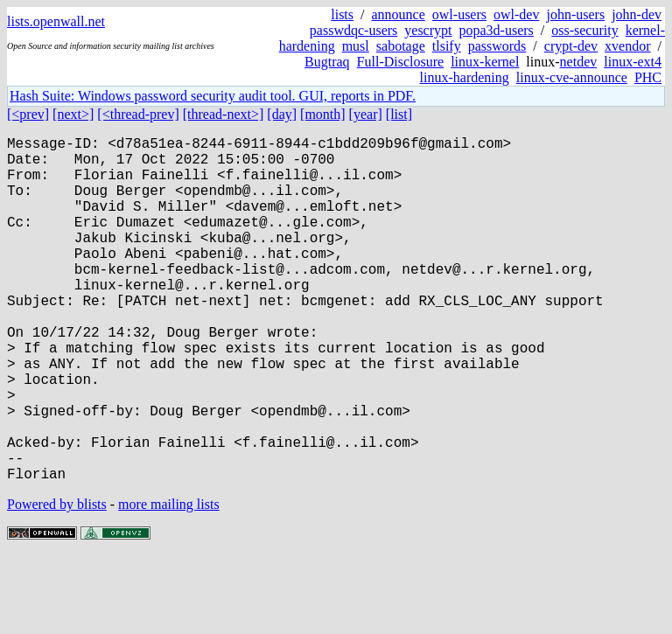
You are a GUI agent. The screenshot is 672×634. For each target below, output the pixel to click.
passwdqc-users (353, 30)
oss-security (584, 30)
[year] (366, 114)
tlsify (447, 46)
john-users (575, 14)
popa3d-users (496, 30)
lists (342, 14)
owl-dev (516, 14)
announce (399, 14)
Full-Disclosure (401, 62)
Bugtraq (327, 62)
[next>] (73, 114)
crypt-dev (571, 46)
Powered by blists (57, 581)
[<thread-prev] (138, 114)
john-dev (637, 14)
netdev (579, 62)
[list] (399, 114)
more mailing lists (169, 581)
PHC (648, 77)
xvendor (627, 46)
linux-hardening (465, 77)
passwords (497, 46)
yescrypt (428, 30)
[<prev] (28, 114)
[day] (282, 114)
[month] (323, 114)
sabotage (401, 46)
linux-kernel (485, 62)
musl (356, 46)
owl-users (459, 14)
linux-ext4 (633, 62)
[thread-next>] (224, 114)
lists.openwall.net (56, 21)
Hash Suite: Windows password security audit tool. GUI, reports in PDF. (213, 96)
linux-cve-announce (572, 77)
